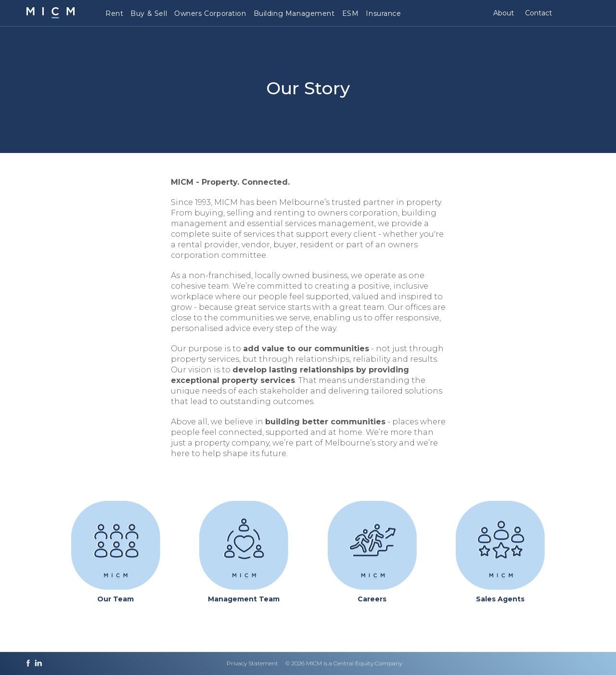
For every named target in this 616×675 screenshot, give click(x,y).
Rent (114, 13)
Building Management (294, 13)
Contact (539, 13)
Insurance (383, 13)
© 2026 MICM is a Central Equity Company (344, 663)
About (504, 13)
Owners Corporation (210, 13)
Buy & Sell (149, 13)
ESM (351, 13)
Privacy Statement (252, 663)
